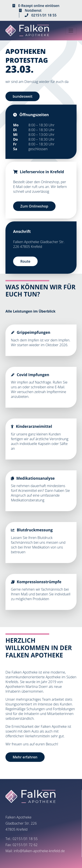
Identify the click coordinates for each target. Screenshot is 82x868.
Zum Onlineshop (34, 206)
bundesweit (23, 96)
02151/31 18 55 (44, 15)
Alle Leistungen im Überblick (31, 311)
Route (25, 261)
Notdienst (33, 10)
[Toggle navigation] (71, 31)
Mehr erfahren (25, 757)
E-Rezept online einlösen (39, 6)
